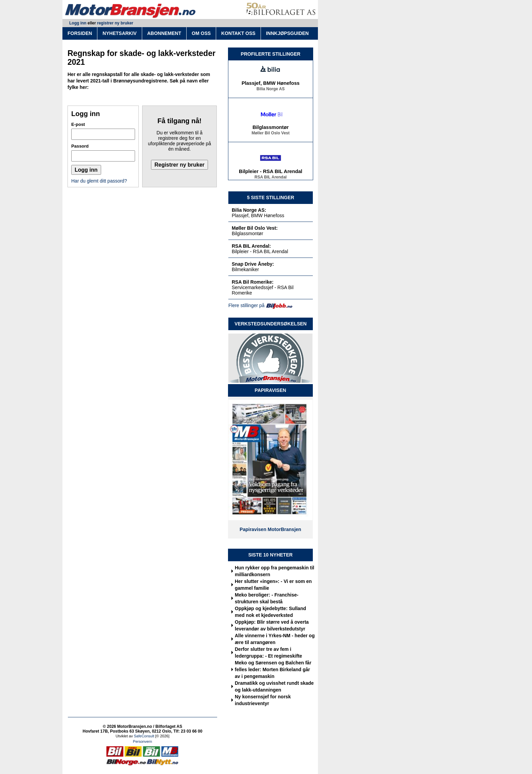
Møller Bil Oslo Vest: (255, 228)
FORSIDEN (80, 33)
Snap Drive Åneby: (253, 264)
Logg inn (78, 23)
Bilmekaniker (245, 269)
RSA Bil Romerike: (253, 282)
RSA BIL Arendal (271, 178)
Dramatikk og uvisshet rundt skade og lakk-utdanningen (274, 686)
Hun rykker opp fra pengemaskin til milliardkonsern (274, 571)
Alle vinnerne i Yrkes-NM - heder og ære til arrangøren (275, 639)
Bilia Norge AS (271, 90)
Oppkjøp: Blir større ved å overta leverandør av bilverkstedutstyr (272, 625)
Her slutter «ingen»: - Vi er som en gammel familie (273, 585)
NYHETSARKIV (119, 33)
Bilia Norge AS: (249, 210)
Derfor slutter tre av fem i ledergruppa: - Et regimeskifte (268, 653)
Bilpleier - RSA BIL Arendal (271, 172)
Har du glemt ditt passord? (99, 181)
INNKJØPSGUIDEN (287, 33)
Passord (80, 146)
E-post (78, 124)
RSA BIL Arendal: (251, 246)
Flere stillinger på (246, 305)
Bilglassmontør (271, 128)
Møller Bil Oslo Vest (270, 134)
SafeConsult (144, 736)
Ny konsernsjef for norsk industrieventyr (263, 700)
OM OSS (201, 33)
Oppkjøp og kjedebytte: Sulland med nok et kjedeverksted (270, 612)
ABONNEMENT (164, 33)
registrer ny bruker (115, 23)
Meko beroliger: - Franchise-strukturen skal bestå (267, 598)
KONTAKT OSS (238, 33)
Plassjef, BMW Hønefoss (271, 84)
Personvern (142, 741)
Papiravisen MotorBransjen (270, 529)
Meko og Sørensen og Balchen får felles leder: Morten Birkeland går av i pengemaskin (273, 669)
